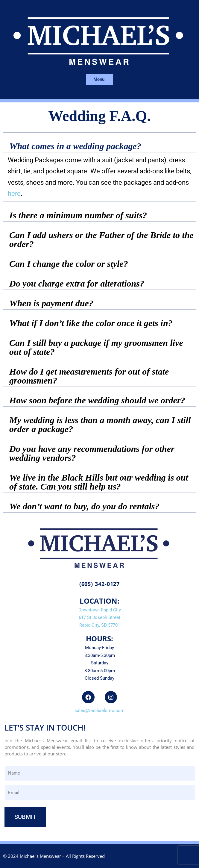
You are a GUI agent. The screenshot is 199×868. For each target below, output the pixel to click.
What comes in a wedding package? (75, 146)
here (14, 194)
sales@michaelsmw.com (99, 711)
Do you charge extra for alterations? (77, 283)
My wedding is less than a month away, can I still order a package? (100, 424)
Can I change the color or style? (69, 264)
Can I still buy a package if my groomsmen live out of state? (96, 347)
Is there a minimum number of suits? (78, 215)
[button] (99, 142)
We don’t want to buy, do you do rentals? (84, 506)
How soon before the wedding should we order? (97, 400)
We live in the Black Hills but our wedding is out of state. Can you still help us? (99, 482)
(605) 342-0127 (100, 584)
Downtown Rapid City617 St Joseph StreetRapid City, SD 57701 (100, 618)
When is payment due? (51, 303)
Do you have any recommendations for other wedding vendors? (92, 453)
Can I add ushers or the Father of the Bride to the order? (101, 239)
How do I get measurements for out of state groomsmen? (89, 376)
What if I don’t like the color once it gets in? (91, 323)
